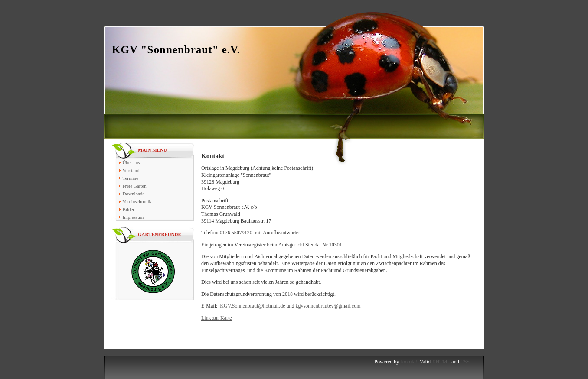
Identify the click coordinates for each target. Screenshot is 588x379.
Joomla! (409, 362)
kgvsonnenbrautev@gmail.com (328, 306)
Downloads (134, 194)
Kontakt (213, 156)
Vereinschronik (137, 201)
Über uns (131, 162)
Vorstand (131, 170)
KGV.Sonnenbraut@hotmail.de (252, 306)
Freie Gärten (135, 186)
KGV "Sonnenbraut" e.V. (176, 50)
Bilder (129, 209)
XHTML (441, 362)
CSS (465, 362)
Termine (131, 178)
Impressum (133, 217)
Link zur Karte (217, 318)
